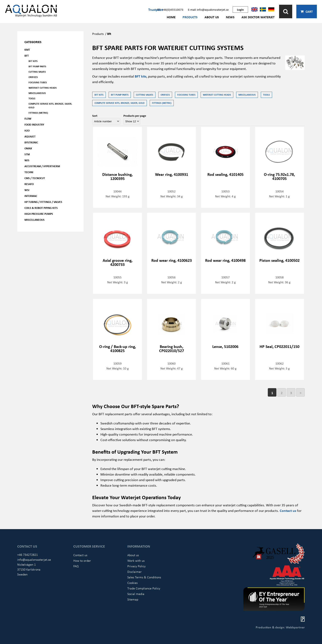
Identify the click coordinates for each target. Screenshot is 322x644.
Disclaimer (135, 572)
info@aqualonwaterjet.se (34, 559)
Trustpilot (156, 9)
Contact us (288, 510)
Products (190, 17)
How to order (82, 560)
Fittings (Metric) (38, 113)
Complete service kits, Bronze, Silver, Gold (50, 106)
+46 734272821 (28, 555)
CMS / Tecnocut (35, 178)
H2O (27, 130)
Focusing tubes (38, 82)
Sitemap (133, 599)
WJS (27, 160)
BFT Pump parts (37, 66)
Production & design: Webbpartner (280, 627)
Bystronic (31, 142)
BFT (27, 55)
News (230, 17)
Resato (29, 184)
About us (212, 17)
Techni (29, 172)
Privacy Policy (136, 566)
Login (240, 9)
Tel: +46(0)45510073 (170, 9)
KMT (27, 50)
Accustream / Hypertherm (42, 166)
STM (27, 154)
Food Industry (34, 124)
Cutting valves (37, 72)
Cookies (132, 583)
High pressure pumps (39, 214)
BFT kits (33, 61)
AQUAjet (30, 136)
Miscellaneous (37, 93)
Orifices (33, 77)
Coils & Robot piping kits (41, 208)
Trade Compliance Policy (144, 588)
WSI (27, 190)
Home (171, 17)
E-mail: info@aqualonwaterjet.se (208, 9)
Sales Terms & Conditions (144, 577)
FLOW (28, 118)
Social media (136, 594)
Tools (32, 98)
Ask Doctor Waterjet (258, 17)
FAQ (76, 566)
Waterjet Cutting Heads (43, 88)
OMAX (28, 148)
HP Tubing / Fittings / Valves (43, 202)
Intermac (31, 196)
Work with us (136, 560)
